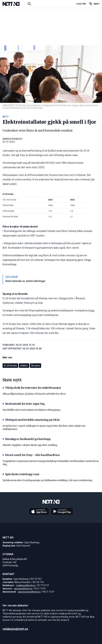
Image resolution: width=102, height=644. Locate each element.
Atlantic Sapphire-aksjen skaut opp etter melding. (30, 445)
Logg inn (81, 4)
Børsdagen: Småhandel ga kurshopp (27, 439)
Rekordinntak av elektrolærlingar (25, 281)
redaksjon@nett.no (26, 585)
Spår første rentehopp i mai (21, 474)
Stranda (35, 366)
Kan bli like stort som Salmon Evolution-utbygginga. (32, 410)
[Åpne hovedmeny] (94, 4)
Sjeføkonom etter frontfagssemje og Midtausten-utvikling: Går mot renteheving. (48, 480)
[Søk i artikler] (29, 4)
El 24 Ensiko (10, 366)
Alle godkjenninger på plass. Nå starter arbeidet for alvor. (34, 394)
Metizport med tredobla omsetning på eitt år (31, 420)
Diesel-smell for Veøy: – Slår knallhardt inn (31, 455)
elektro (24, 366)
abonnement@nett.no (29, 592)
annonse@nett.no (23, 589)
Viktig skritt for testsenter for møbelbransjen (32, 388)
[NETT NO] (14, 4)
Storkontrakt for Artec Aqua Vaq (24, 404)
